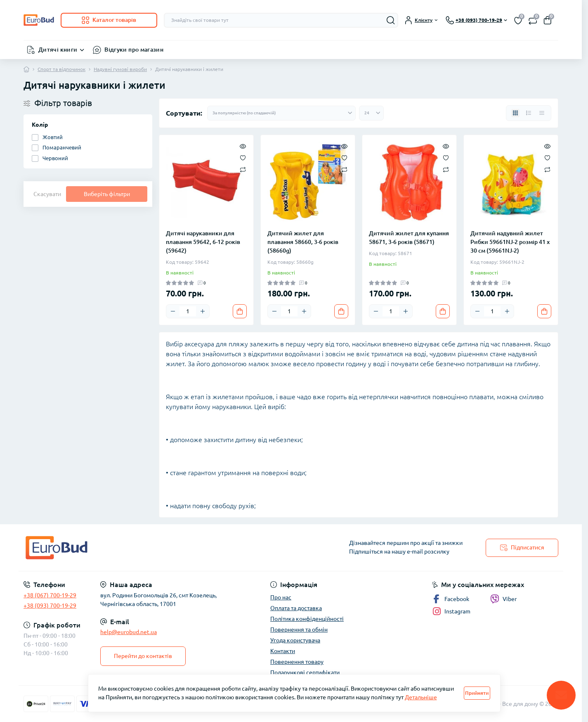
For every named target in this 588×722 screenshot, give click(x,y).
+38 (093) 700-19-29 (50, 606)
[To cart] (240, 311)
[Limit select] (371, 113)
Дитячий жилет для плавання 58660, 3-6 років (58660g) (303, 242)
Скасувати (47, 194)
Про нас (281, 597)
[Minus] (173, 311)
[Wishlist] (243, 157)
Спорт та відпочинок (61, 69)
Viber (503, 599)
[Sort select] (281, 113)
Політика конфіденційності (307, 619)
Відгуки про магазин (134, 50)
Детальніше (421, 697)
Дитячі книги (58, 50)
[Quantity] (188, 311)
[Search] (391, 20)
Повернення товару (297, 662)
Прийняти (477, 693)
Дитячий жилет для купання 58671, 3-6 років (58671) (409, 238)
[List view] (529, 113)
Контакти (283, 651)
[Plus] (203, 311)
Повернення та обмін (299, 630)
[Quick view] (243, 146)
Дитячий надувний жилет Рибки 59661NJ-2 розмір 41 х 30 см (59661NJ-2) (510, 242)
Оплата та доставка (296, 608)
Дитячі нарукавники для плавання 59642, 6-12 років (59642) (203, 242)
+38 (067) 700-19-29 (50, 595)
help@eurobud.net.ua (129, 632)
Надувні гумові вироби (120, 69)
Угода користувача (295, 640)
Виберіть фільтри (107, 194)
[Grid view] (515, 113)
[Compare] (243, 169)
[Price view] (542, 113)
